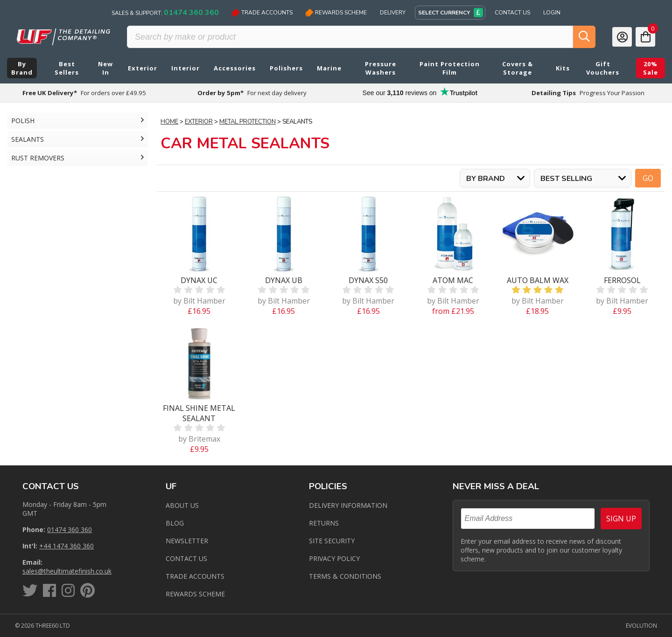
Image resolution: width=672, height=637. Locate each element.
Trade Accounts (262, 13)
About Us (182, 505)
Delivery (393, 13)
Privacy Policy (334, 558)
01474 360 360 (70, 530)
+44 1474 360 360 (66, 546)
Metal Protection (248, 122)
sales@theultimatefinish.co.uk (67, 571)
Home (169, 122)
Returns (324, 523)
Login (552, 13)
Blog (175, 523)
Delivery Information (348, 505)
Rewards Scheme (336, 13)
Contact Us (512, 13)
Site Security (332, 541)
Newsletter (187, 541)
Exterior (199, 122)
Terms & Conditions (345, 576)
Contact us (186, 558)
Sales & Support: (165, 13)
